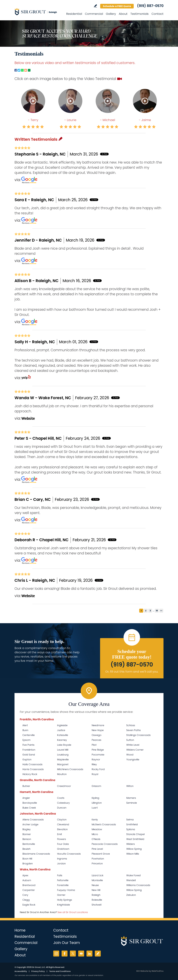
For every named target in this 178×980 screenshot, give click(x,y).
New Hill (96, 890)
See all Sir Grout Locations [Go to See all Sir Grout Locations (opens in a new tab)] (73, 912)
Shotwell (97, 905)
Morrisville (97, 880)
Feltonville (63, 880)
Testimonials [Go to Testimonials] (139, 14)
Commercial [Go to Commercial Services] (94, 14)
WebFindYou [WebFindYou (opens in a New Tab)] (157, 971)
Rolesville (97, 900)
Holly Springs (65, 900)
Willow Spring (134, 890)
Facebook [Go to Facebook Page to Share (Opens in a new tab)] (16, 70)
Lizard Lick (98, 875)
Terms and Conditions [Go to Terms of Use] (60, 971)
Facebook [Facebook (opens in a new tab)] (65, 954)
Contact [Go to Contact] (157, 14)
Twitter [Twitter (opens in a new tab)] (73, 954)
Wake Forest (134, 875)
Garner (61, 895)
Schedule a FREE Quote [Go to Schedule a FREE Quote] (117, 6)
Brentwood (29, 885)
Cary (25, 895)
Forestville (63, 885)
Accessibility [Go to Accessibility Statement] (21, 971)
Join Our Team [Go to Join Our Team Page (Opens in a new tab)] (67, 943)
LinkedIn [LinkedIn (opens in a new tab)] (89, 954)
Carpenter (29, 890)
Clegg (26, 900)
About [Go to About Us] (123, 14)
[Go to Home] (38, 12)
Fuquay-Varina (66, 890)
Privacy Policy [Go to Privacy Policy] (38, 971)
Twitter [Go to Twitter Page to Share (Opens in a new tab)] (19, 70)
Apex (25, 875)
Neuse (95, 885)
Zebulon (131, 895)
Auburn (27, 880)
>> (161, 611)
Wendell (131, 880)
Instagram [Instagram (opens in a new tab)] (56, 954)
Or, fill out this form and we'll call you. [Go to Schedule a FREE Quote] (132, 672)
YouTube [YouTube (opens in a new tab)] (81, 954)
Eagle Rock (29, 905)
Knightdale (63, 905)
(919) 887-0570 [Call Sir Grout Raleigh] (150, 6)
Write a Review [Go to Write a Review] (95, 6)
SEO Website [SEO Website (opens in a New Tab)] (142, 971)
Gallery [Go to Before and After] (111, 14)
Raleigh (96, 895)
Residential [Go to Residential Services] (74, 14)
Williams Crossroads (138, 885)
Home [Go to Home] (20, 930)
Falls (60, 875)
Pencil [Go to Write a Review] (61, 139)
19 (157, 611)
